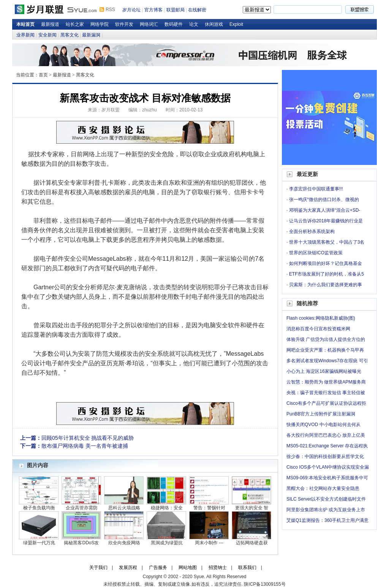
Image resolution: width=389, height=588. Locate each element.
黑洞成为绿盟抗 (167, 543)
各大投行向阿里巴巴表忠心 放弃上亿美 (326, 435)
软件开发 (124, 24)
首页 (43, 75)
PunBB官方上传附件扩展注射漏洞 (321, 414)
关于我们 (98, 567)
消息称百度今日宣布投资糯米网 (318, 329)
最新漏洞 (91, 35)
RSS (110, 10)
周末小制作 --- (209, 543)
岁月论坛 (131, 10)
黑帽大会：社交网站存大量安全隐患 (323, 488)
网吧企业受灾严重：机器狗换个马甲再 (325, 350)
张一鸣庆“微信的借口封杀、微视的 (324, 200)
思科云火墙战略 (124, 508)
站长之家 (75, 24)
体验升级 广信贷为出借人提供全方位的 (326, 339)
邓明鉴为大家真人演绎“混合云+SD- (325, 210)
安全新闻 (47, 35)
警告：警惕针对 (209, 508)
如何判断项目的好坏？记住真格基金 (326, 263)
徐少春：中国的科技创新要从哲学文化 (325, 456)
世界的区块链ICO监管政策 (316, 253)
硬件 (252, 325)
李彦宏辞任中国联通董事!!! (316, 189)
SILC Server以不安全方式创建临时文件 (326, 499)
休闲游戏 (214, 24)
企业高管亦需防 (82, 508)
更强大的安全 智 (252, 508)
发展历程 (128, 567)
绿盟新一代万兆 (39, 543)
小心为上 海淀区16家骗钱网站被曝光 (324, 371)
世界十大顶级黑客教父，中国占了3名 (327, 242)
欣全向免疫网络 (124, 543)
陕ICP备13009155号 (265, 584)
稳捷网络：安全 (167, 508)
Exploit (236, 24)
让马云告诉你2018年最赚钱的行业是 (326, 221)
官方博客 (153, 10)
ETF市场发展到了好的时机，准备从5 (327, 274)
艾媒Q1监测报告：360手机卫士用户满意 (327, 520)
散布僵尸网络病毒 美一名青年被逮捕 (85, 446)
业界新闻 (25, 35)
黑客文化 (70, 35)
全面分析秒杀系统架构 (312, 231)
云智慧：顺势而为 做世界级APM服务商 (326, 382)
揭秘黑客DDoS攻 (81, 543)
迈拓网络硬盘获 (252, 543)
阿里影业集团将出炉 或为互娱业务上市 (326, 510)
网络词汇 (149, 24)
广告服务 (158, 567)
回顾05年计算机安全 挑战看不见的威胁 (88, 438)
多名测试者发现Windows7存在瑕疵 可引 (327, 361)
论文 (194, 24)
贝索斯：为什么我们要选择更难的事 (326, 285)
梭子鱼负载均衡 (39, 508)
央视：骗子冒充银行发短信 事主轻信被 (326, 393)
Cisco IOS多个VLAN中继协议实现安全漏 (328, 467)
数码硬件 (174, 24)
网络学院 (100, 24)
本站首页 (25, 24)
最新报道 (50, 24)
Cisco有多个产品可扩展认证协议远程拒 (326, 403)
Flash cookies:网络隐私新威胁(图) (321, 318)
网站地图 (188, 567)
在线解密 (197, 10)
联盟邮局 (176, 10)
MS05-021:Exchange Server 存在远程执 (327, 446)
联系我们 (247, 567)
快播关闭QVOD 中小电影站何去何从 (323, 425)
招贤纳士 (218, 567)
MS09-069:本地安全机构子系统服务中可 (327, 478)
